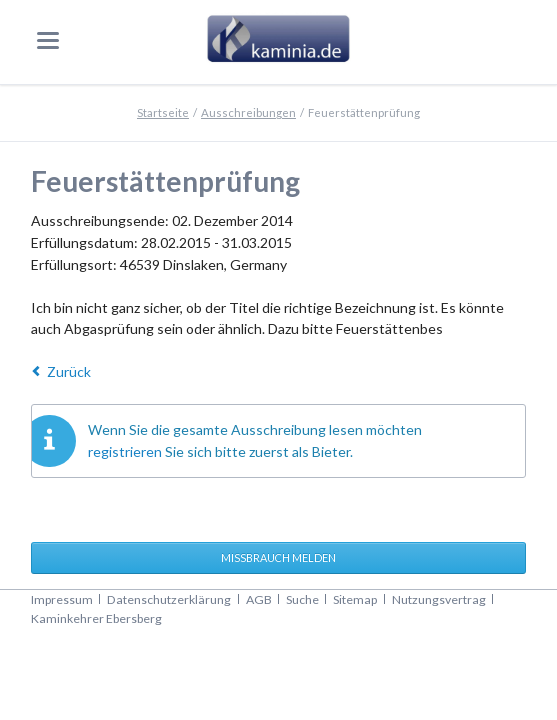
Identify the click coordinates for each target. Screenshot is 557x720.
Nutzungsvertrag (439, 599)
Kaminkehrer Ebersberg (96, 618)
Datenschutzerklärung (169, 599)
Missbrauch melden (278, 557)
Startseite (163, 112)
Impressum (62, 599)
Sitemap (355, 599)
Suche (302, 599)
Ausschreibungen (248, 112)
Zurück (69, 371)
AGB (259, 599)
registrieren (125, 451)
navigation (48, 40)
